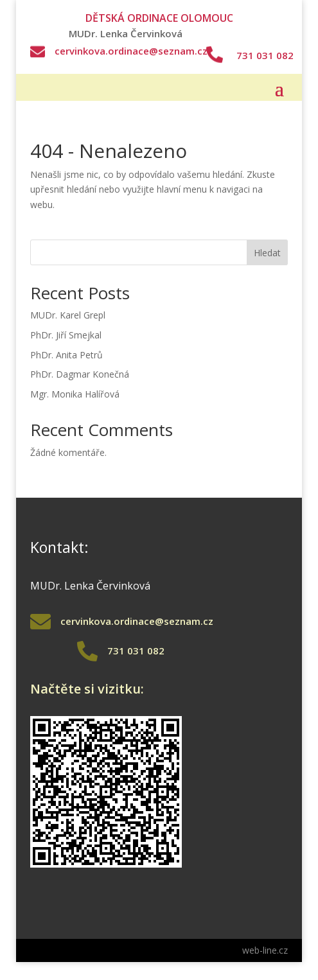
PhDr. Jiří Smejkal (66, 335)
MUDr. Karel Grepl (68, 315)
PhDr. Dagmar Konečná (80, 374)
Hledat (267, 253)
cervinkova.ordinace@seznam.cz (131, 51)
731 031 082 (265, 55)
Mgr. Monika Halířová (75, 394)
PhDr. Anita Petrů (66, 355)
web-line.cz (265, 950)
